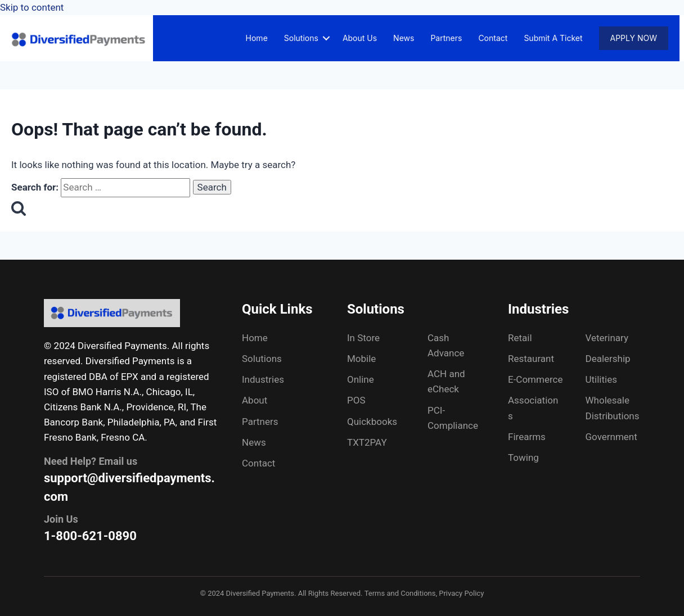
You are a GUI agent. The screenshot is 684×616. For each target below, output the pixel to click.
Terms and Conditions (400, 593)
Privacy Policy (461, 593)
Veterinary (607, 338)
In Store (363, 338)
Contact (493, 38)
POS (356, 400)
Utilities (601, 379)
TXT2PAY (367, 442)
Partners (446, 38)
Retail (520, 338)
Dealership (608, 359)
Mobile (361, 359)
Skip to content (32, 7)
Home (257, 38)
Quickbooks (372, 422)
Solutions (301, 38)
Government (611, 437)
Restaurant (531, 359)
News (404, 38)
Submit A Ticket (553, 38)
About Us (360, 38)
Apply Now (634, 38)
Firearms (527, 437)
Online (361, 379)
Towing (523, 458)
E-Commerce (535, 379)
